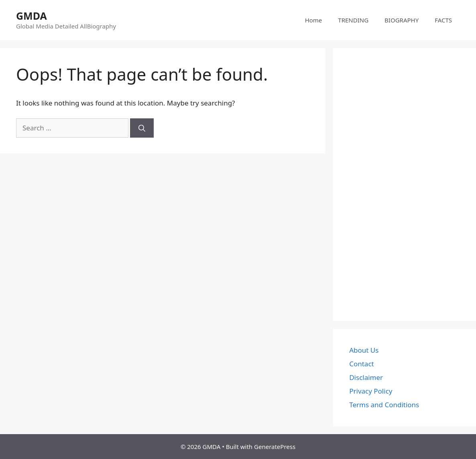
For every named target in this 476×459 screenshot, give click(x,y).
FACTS (443, 20)
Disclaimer (366, 377)
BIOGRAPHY (402, 20)
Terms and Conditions (384, 405)
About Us (364, 350)
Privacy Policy (371, 391)
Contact (362, 364)
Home (314, 20)
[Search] (142, 128)
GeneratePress (275, 447)
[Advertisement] (405, 185)
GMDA (32, 16)
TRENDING (353, 20)
